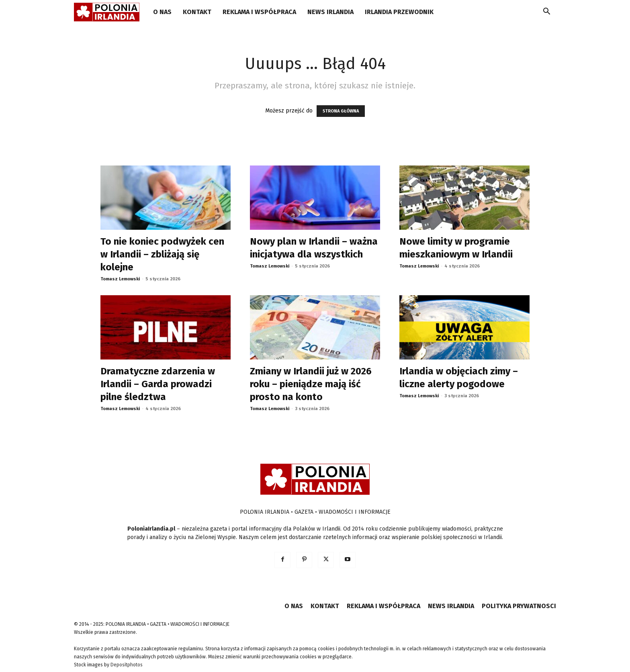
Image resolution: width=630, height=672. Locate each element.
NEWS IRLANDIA (330, 12)
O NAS (162, 12)
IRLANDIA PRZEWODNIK (399, 12)
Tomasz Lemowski (120, 279)
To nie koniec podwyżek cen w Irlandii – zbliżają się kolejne (162, 254)
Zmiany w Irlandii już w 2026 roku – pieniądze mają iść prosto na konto (311, 384)
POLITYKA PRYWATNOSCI (519, 606)
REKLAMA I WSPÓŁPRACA (259, 12)
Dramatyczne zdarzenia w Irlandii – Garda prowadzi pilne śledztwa (158, 384)
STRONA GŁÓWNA (341, 111)
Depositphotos (127, 665)
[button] (546, 13)
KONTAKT (197, 12)
